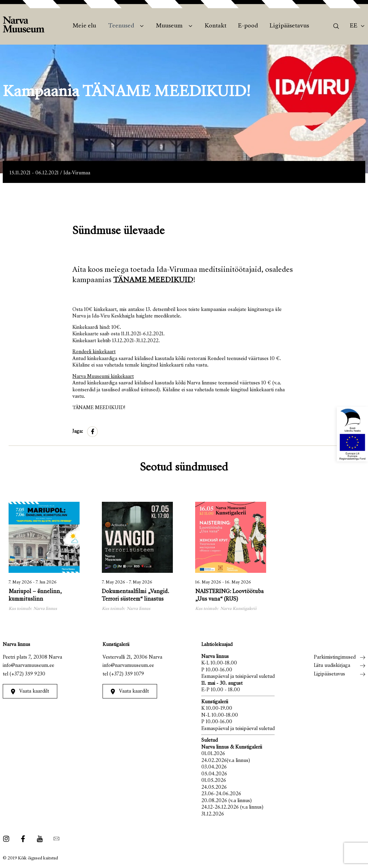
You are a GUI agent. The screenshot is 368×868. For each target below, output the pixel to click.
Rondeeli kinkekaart (94, 352)
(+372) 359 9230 (27, 674)
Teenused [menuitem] (121, 26)
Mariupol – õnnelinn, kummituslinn (35, 596)
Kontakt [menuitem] (216, 26)
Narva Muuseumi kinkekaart (103, 377)
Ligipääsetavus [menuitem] (289, 26)
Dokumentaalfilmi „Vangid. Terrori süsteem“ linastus (135, 596)
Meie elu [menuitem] (84, 26)
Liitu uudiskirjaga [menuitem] (332, 666)
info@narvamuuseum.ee (28, 666)
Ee (354, 26)
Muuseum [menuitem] (169, 26)
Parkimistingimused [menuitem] (335, 657)
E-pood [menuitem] (248, 26)
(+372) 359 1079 (127, 674)
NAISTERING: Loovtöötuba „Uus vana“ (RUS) (229, 596)
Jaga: (78, 432)
